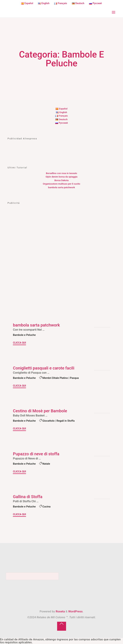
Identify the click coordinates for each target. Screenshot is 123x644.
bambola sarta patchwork (62, 187)
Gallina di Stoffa (28, 497)
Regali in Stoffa (65, 421)
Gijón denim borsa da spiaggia (61, 177)
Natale (46, 464)
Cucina (46, 507)
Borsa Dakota (61, 180)
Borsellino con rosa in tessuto (61, 173)
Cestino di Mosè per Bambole (40, 411)
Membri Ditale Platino (55, 378)
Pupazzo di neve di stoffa (36, 454)
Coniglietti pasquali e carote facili (44, 368)
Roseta (60, 611)
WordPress (75, 611)
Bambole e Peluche (24, 335)
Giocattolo (48, 421)
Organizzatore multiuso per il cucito (61, 184)
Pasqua (74, 378)
